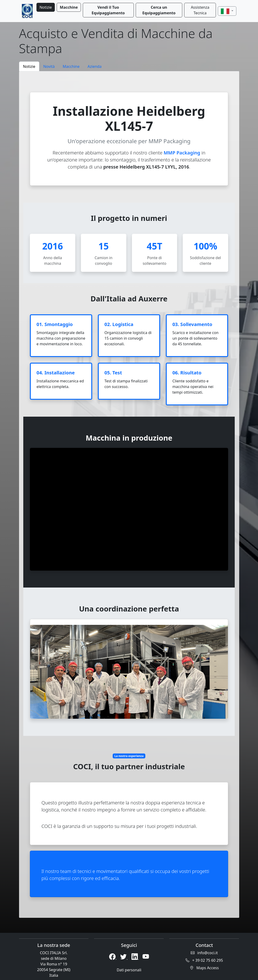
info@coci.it (204, 953)
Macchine (69, 7)
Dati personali (129, 970)
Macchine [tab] (71, 66)
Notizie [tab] (29, 66)
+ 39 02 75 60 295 (204, 960)
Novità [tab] (49, 66)
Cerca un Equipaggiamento (159, 10)
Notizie (46, 7)
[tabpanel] (129, 495)
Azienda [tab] (95, 66)
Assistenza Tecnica (200, 10)
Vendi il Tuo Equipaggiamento (108, 10)
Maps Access (204, 968)
